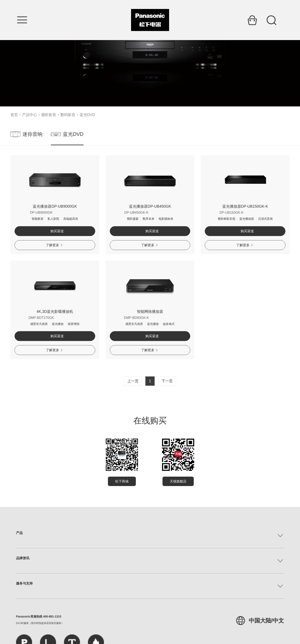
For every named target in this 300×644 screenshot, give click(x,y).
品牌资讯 (23, 558)
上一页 (133, 381)
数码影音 (68, 115)
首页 (14, 115)
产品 (19, 533)
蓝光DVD (87, 115)
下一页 (167, 381)
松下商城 (122, 481)
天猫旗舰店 (178, 481)
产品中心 (30, 115)
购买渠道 (55, 231)
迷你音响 (26, 134)
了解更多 (54, 245)
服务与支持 (24, 583)
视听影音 (49, 115)
